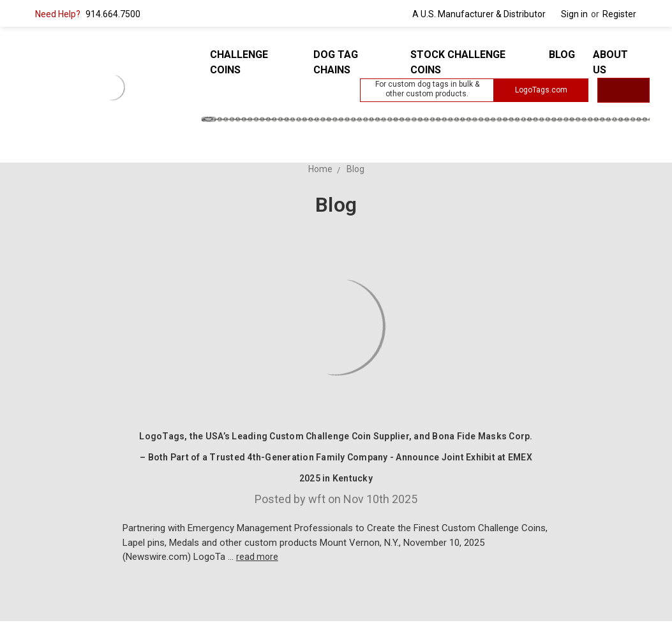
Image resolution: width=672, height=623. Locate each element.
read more (257, 557)
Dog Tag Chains (336, 62)
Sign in (574, 14)
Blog (562, 55)
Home (320, 169)
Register (619, 14)
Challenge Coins (239, 62)
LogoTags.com (541, 90)
